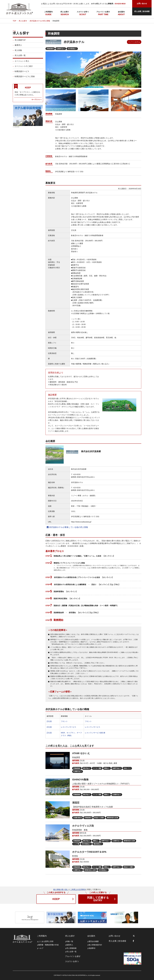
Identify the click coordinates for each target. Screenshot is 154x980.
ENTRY (98, 899)
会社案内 (121, 12)
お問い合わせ (114, 936)
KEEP (56, 899)
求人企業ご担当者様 (142, 11)
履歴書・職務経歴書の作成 (48, 945)
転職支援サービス (22, 72)
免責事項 (92, 948)
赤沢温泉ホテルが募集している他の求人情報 (67, 527)
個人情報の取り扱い (61, 890)
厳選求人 (18, 46)
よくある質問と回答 (46, 941)
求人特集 (18, 51)
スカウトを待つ (83, 12)
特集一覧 (70, 941)
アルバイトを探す (103, 12)
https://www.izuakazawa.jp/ (81, 522)
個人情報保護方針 (95, 945)
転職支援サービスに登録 (25, 77)
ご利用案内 (48, 12)
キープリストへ (37, 100)
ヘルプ (41, 948)
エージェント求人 (22, 62)
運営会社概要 (94, 941)
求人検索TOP (20, 41)
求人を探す (65, 12)
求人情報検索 (71, 948)
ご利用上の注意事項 (78, 890)
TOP (14, 21)
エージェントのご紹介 (24, 67)
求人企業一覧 (20, 56)
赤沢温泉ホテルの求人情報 (40, 21)
